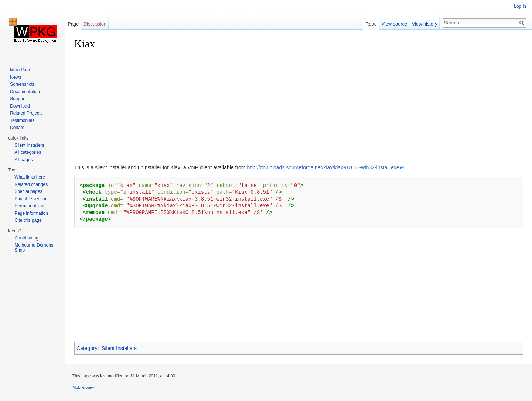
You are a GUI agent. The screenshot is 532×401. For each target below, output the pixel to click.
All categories (28, 152)
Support (18, 99)
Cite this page (28, 220)
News (16, 77)
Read (371, 24)
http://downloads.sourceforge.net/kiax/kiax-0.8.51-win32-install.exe (323, 167)
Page (73, 24)
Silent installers (29, 145)
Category (87, 348)
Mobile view (83, 387)
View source (394, 24)
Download (20, 106)
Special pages (28, 191)
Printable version (31, 199)
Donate (17, 128)
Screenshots (22, 84)
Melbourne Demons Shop (34, 248)
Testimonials (22, 120)
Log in (520, 6)
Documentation (25, 92)
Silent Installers (119, 348)
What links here (30, 177)
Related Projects (26, 113)
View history (425, 24)
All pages (23, 160)
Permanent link (29, 206)
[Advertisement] (296, 109)
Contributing (26, 238)
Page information (31, 213)
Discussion (95, 24)
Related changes (31, 184)
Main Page (21, 70)
